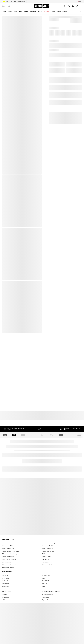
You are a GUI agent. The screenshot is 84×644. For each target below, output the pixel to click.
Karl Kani (45, 584)
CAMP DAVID (6, 578)
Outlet (6, 2)
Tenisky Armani (47, 557)
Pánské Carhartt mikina (9, 559)
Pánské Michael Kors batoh (10, 543)
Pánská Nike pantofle (8, 548)
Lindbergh (5, 581)
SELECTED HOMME (8, 589)
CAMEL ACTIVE (7, 592)
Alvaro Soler (6, 597)
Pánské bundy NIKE (8, 546)
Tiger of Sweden (47, 600)
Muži (9, 6)
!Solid (44, 586)
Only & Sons (6, 584)
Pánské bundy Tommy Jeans (10, 565)
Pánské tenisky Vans (48, 565)
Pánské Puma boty (48, 548)
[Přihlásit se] (69, 6)
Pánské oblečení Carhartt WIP (11, 551)
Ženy (4, 6)
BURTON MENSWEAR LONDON (51, 592)
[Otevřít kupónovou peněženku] (65, 6)
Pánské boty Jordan (48, 551)
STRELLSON (46, 589)
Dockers (5, 594)
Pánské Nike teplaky (48, 546)
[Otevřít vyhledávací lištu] (80, 12)
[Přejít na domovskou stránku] (42, 6)
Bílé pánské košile (7, 562)
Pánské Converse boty (49, 543)
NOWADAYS (46, 597)
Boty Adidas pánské (8, 567)
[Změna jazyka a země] (79, 2)
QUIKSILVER (6, 586)
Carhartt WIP (46, 575)
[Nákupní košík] (81, 6)
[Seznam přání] (77, 6)
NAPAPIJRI (5, 575)
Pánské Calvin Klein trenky (10, 554)
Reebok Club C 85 (47, 562)
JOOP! (4, 600)
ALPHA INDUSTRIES (48, 594)
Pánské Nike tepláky (8, 557)
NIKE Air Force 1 (47, 559)
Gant (44, 578)
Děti (13, 6)
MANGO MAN (46, 581)
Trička (44, 554)
